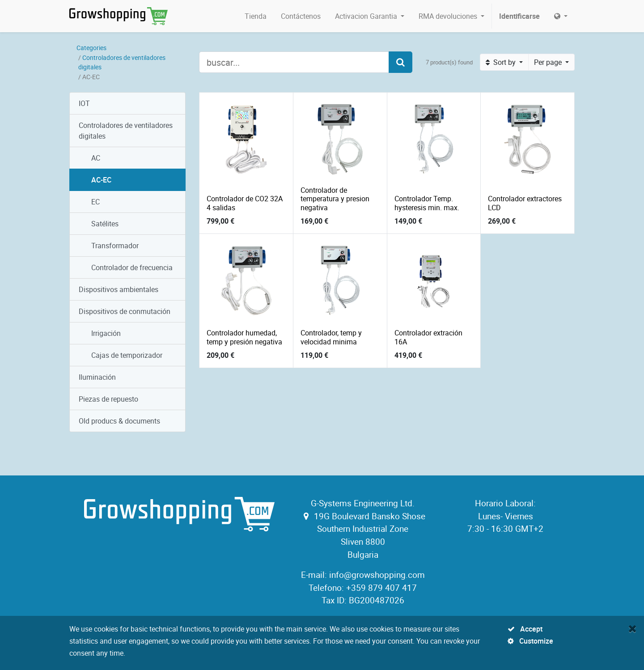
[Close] (633, 628)
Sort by (502, 62)
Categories (91, 48)
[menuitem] (256, 16)
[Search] (400, 62)
